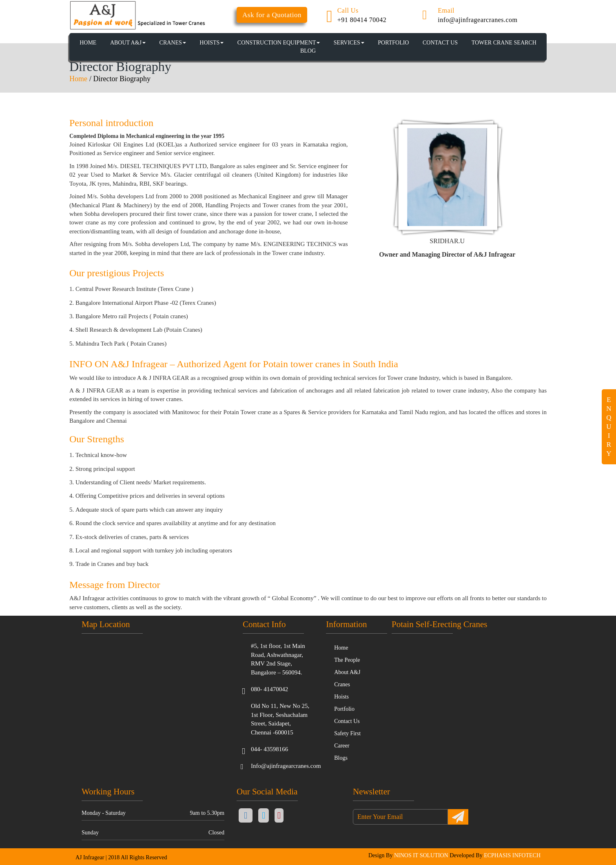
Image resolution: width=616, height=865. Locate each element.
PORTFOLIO (393, 43)
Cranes (342, 684)
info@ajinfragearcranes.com (478, 20)
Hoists (341, 697)
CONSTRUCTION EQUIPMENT (279, 43)
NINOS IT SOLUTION (421, 855)
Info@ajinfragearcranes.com (286, 766)
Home (78, 79)
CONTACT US (440, 43)
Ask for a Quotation (272, 15)
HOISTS (212, 43)
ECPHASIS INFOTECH (512, 855)
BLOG (308, 51)
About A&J (128, 43)
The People (347, 660)
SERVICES (349, 43)
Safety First (347, 733)
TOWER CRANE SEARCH (504, 43)
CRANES (173, 43)
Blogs (341, 758)
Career (342, 746)
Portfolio (344, 709)
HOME (88, 43)
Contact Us (347, 721)
